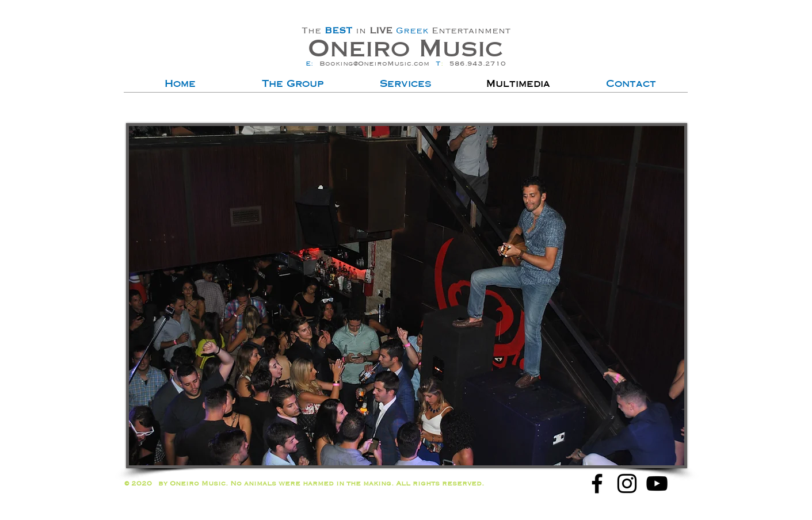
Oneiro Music (405, 49)
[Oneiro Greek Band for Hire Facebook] (597, 483)
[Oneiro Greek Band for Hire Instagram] (627, 483)
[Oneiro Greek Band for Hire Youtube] (657, 483)
